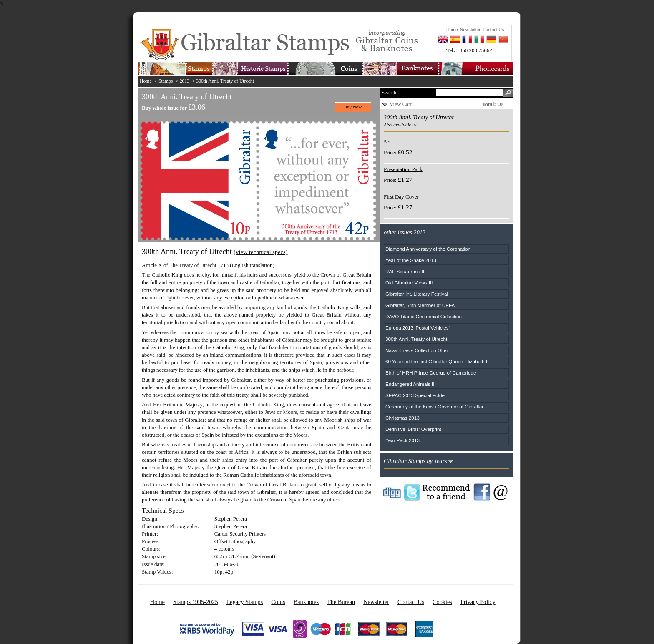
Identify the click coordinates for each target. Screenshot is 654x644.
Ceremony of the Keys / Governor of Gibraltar (434, 406)
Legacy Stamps (245, 602)
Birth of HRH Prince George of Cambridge (431, 373)
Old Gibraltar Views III (409, 283)
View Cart (401, 104)
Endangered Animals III (411, 384)
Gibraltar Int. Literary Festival (417, 294)
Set (387, 142)
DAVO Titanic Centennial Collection (424, 316)
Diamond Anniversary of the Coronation (428, 249)
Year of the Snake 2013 (411, 260)
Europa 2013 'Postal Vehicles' (418, 328)
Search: (390, 92)
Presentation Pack (403, 169)
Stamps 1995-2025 (196, 602)
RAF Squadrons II (405, 271)
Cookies (442, 602)
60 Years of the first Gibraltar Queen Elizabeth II (437, 361)
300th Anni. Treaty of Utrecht (225, 81)
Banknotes (306, 602)
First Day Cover (401, 197)
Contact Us (411, 602)
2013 (185, 81)
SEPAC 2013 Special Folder (416, 395)
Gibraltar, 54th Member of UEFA (420, 305)
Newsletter (376, 602)
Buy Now (353, 107)
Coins (278, 602)
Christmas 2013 (402, 418)
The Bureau (341, 602)
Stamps (166, 81)
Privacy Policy (478, 602)
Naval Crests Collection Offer (417, 350)
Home (146, 81)
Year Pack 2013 (402, 440)
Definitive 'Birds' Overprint (413, 429)
